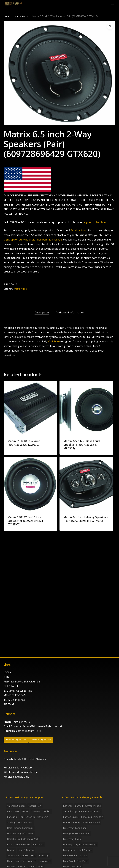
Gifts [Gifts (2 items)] (34, 855)
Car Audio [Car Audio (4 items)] (12, 817)
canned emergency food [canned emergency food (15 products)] (88, 806)
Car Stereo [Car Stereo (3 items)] (43, 817)
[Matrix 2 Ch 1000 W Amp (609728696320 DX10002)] (30, 408)
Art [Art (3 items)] (40, 806)
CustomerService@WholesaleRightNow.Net (37, 726)
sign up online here (95, 222)
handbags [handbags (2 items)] (44, 855)
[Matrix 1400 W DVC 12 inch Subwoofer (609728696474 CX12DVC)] (30, 484)
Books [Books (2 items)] (25, 811)
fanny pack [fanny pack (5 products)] (69, 850)
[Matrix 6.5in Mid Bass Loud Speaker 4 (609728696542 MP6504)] (86, 408)
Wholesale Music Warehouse (21, 772)
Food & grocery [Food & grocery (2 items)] (26, 850)
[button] (113, 4)
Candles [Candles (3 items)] (47, 811)
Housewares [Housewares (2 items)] (45, 861)
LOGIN (8, 672)
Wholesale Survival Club (18, 768)
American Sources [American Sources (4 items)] (16, 806)
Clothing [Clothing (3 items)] (11, 822)
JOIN (6, 677)
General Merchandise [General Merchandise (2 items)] (18, 855)
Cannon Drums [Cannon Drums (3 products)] (71, 817)
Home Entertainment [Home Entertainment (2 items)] (25, 861)
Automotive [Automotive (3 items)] (13, 811)
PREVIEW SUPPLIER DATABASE (22, 682)
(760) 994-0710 (21, 722)
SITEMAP (9, 704)
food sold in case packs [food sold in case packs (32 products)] (76, 861)
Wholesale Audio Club (16, 777)
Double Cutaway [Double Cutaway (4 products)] (72, 822)
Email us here (79, 230)
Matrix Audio (21, 16)
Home (7, 16)
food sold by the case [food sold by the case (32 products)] (75, 855)
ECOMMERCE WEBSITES (18, 691)
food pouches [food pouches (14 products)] (85, 850)
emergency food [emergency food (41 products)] (91, 822)
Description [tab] (42, 312)
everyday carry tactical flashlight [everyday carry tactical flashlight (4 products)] (80, 844)
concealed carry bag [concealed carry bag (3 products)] (92, 817)
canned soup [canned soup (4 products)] (70, 811)
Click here (54, 341)
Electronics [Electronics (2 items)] (38, 844)
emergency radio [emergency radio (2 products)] (72, 839)
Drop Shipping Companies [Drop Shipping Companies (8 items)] (20, 828)
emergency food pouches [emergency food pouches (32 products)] (76, 833)
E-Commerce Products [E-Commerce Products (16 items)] (19, 844)
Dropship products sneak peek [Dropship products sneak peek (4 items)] (23, 839)
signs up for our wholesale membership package (33, 240)
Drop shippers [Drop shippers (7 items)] (25, 822)
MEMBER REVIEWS (15, 695)
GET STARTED (12, 686)
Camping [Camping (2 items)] (35, 811)
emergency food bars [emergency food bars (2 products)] (74, 828)
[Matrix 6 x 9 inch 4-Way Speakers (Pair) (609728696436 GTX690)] (86, 484)
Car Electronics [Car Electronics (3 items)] (27, 817)
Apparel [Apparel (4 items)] (32, 806)
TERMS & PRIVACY (14, 700)
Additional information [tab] (70, 312)
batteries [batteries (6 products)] (68, 806)
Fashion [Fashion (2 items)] (11, 850)
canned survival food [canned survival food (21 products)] (90, 811)
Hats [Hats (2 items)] (9, 861)
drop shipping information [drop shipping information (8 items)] (21, 833)
